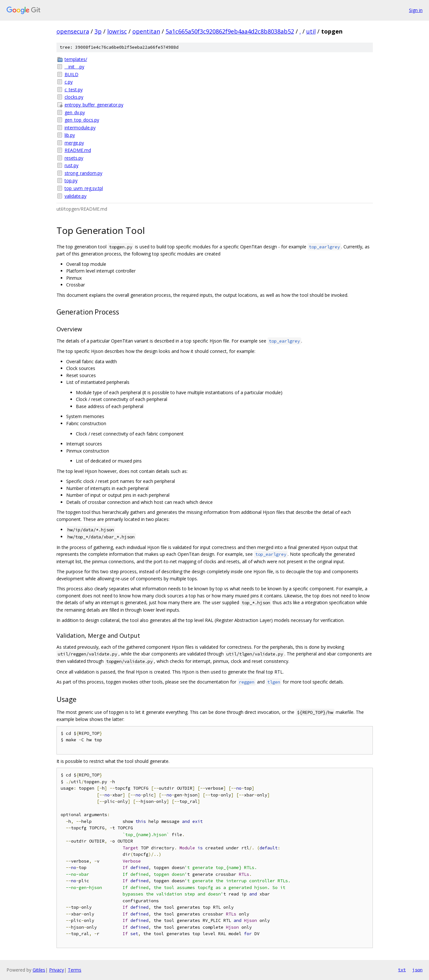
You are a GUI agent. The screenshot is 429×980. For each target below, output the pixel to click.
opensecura (73, 31)
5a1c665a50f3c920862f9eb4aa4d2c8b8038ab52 (230, 31)
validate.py (76, 196)
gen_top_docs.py (82, 120)
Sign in (416, 10)
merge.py (74, 143)
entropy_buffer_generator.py (94, 105)
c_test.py (74, 90)
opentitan (146, 31)
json (417, 970)
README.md (78, 150)
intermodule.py (80, 128)
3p (98, 31)
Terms (75, 970)
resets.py (74, 158)
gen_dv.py (75, 112)
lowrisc (117, 31)
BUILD (71, 74)
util (311, 31)
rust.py (71, 165)
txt (402, 970)
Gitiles (39, 970)
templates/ (76, 59)
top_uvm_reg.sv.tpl (84, 188)
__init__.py (74, 67)
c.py (69, 82)
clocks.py (74, 97)
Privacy (56, 970)
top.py (71, 180)
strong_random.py (83, 173)
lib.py (70, 135)
